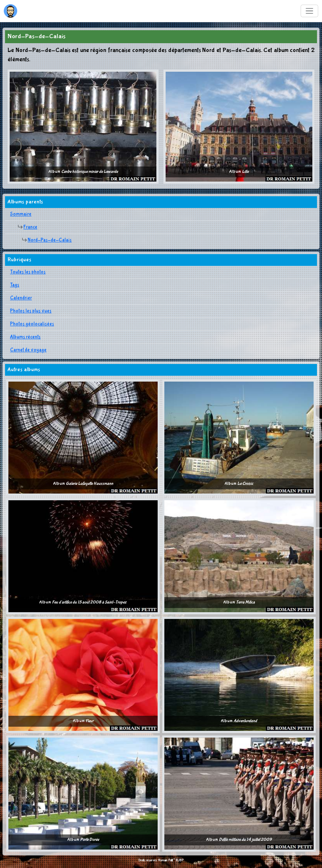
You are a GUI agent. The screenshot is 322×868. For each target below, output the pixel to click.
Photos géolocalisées (32, 324)
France (30, 227)
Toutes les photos (28, 272)
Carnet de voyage (28, 350)
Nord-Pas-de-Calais (50, 240)
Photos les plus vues (31, 311)
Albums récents (25, 337)
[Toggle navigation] (310, 11)
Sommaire (21, 214)
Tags (15, 285)
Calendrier (21, 298)
